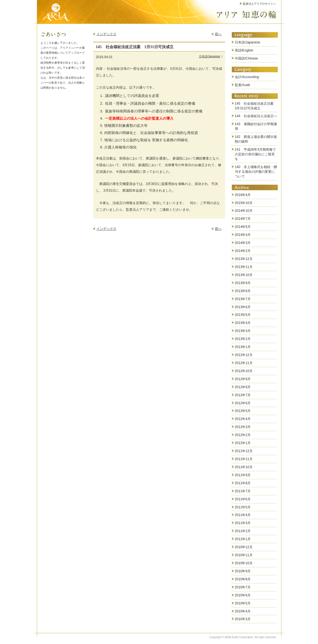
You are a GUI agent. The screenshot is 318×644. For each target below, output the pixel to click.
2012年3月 (243, 427)
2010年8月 (243, 579)
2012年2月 (243, 435)
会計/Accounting (247, 77)
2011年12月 (244, 451)
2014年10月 (244, 211)
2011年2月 (243, 531)
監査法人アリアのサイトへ (260, 4)
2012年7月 (243, 395)
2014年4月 (243, 235)
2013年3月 (243, 331)
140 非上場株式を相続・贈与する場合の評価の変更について (256, 172)
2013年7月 (243, 299)
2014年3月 (243, 243)
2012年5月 (243, 411)
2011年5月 (243, 507)
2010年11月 (244, 555)
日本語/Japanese (210, 56)
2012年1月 (243, 443)
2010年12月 (244, 547)
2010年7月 (243, 587)
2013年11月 (244, 267)
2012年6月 (243, 403)
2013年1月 (243, 347)
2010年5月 (243, 603)
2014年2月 (243, 251)
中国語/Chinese (246, 58)
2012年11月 (244, 363)
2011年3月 (243, 523)
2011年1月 (243, 539)
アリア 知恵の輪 (246, 15)
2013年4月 (243, 323)
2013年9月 (243, 283)
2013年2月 (243, 339)
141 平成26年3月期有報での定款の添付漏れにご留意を (255, 154)
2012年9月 (243, 379)
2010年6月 (243, 595)
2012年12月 (244, 355)
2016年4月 (243, 195)
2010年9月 (243, 571)
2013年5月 (243, 315)
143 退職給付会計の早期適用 (256, 126)
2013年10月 (244, 275)
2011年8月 (243, 483)
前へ (218, 34)
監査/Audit (242, 85)
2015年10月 (244, 203)
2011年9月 (243, 475)
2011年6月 (243, 499)
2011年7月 (243, 491)
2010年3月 (243, 619)
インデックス (106, 34)
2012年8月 (243, 387)
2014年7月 (243, 219)
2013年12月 (244, 259)
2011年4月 (243, 515)
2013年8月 (243, 291)
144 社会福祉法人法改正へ (256, 116)
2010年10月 (244, 563)
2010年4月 (243, 611)
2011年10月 (244, 467)
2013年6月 (243, 307)
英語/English (244, 50)
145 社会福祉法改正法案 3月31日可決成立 (256, 106)
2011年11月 (244, 459)
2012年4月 (243, 419)
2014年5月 (243, 227)
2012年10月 (244, 371)
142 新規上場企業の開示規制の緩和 (256, 139)
